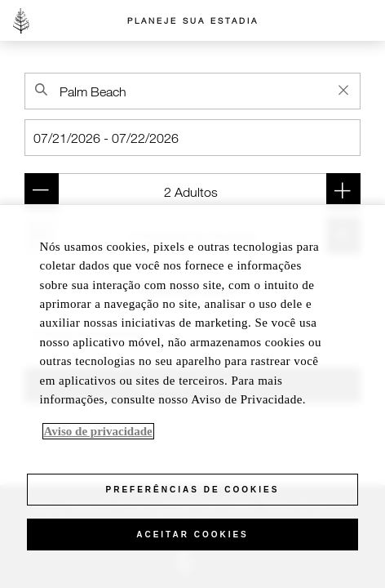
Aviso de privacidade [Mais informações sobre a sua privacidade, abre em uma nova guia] (98, 431)
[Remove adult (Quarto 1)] (42, 192)
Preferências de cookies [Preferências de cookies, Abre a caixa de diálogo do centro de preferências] (193, 490)
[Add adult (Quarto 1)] (343, 192)
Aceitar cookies (192, 535)
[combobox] (192, 91)
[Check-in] (192, 138)
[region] (192, 396)
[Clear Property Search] (343, 90)
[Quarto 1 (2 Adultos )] (192, 192)
